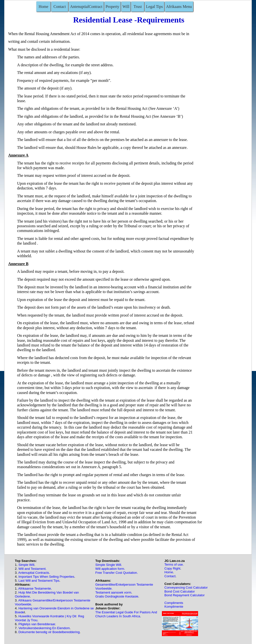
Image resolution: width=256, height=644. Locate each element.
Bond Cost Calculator (180, 591)
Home (169, 572)
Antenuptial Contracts (34, 573)
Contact (170, 576)
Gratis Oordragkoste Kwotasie (117, 596)
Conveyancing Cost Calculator (186, 587)
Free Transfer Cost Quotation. (117, 573)
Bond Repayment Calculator (185, 595)
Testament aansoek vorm (113, 592)
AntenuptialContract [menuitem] (86, 7)
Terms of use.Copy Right (174, 566)
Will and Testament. (32, 569)
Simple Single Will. (109, 565)
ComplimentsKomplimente (174, 605)
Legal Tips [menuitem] (154, 7)
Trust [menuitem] (138, 7)
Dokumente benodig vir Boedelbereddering (49, 632)
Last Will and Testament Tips (39, 581)
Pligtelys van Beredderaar (36, 624)
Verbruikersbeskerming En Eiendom (44, 628)
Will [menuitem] (126, 7)
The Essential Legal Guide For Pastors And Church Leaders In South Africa (126, 614)
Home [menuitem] (43, 7)
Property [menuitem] (113, 7)
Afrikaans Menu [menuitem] (179, 7)
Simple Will (26, 565)
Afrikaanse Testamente (35, 588)
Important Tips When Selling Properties (46, 577)
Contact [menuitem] (60, 7)
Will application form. (110, 569)
